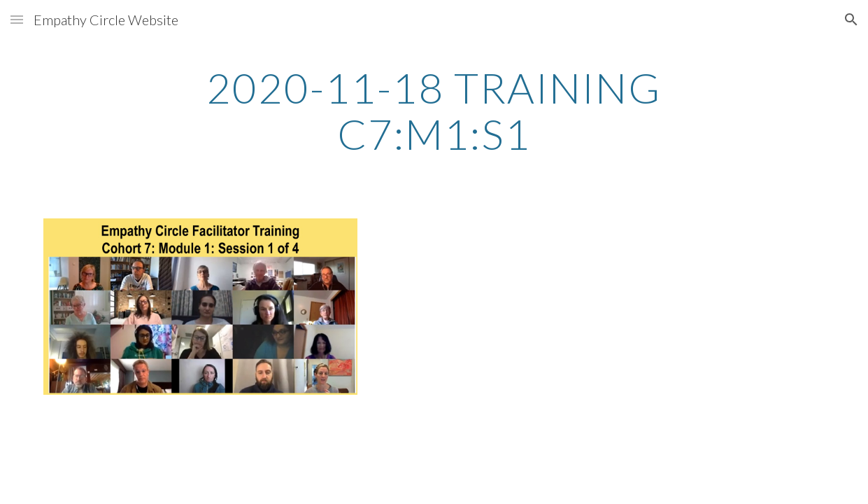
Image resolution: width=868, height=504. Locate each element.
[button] (17, 19)
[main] (434, 111)
